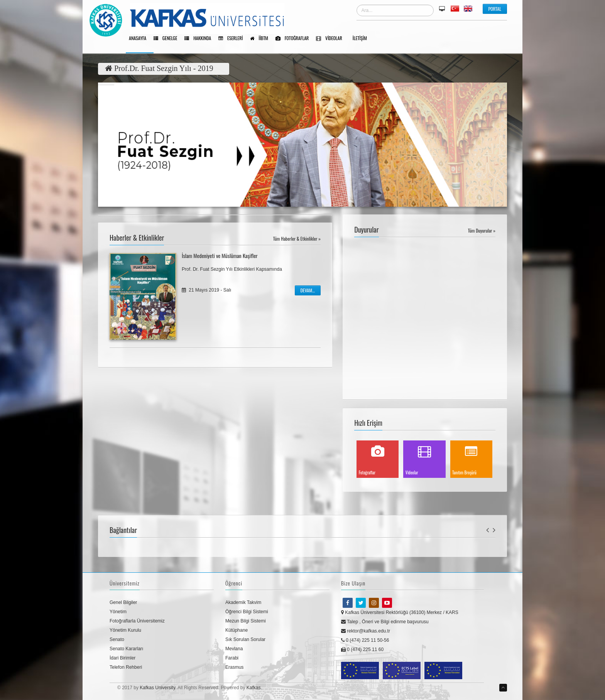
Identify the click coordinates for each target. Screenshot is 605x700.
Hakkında (200, 39)
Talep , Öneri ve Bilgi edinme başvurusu (385, 622)
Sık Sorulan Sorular (245, 639)
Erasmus (234, 667)
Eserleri (233, 39)
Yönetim (118, 612)
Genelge (168, 39)
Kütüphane (237, 630)
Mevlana (234, 649)
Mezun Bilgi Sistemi (246, 621)
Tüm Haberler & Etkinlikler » (297, 239)
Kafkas (254, 688)
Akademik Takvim (243, 602)
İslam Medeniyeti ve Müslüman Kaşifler (220, 256)
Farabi (232, 658)
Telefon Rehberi (126, 667)
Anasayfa (140, 39)
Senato (117, 639)
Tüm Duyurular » (482, 230)
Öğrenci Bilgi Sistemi (247, 612)
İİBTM (262, 39)
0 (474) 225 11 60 (362, 649)
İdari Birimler (123, 658)
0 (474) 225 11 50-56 (365, 640)
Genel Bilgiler (123, 602)
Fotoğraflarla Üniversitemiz (137, 621)
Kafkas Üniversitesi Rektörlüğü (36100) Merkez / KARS (400, 612)
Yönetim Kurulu (125, 630)
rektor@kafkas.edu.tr (366, 631)
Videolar (332, 39)
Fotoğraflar (295, 39)
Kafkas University (157, 688)
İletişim (362, 39)
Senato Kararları (126, 649)
